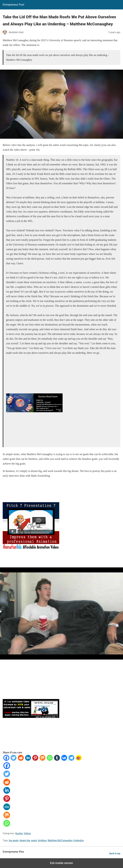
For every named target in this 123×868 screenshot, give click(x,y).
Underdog (79, 840)
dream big (25, 840)
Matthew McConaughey (60, 840)
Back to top (115, 853)
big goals (14, 840)
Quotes (19, 833)
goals (34, 840)
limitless (42, 840)
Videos (27, 833)
